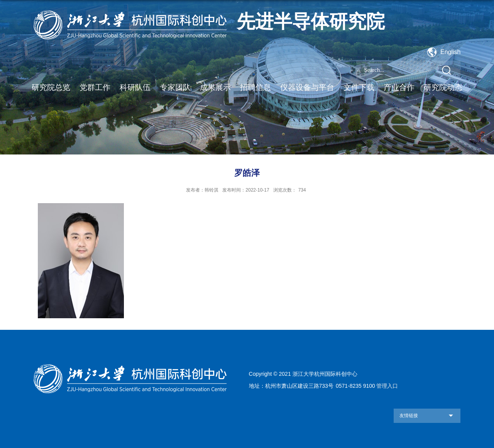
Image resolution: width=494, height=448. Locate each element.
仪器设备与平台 (307, 87)
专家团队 (175, 87)
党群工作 (95, 87)
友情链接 (409, 416)
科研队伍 (135, 87)
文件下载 (359, 87)
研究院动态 (443, 87)
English (450, 52)
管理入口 (387, 386)
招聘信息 (255, 87)
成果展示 (215, 87)
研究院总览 (51, 87)
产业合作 (399, 87)
